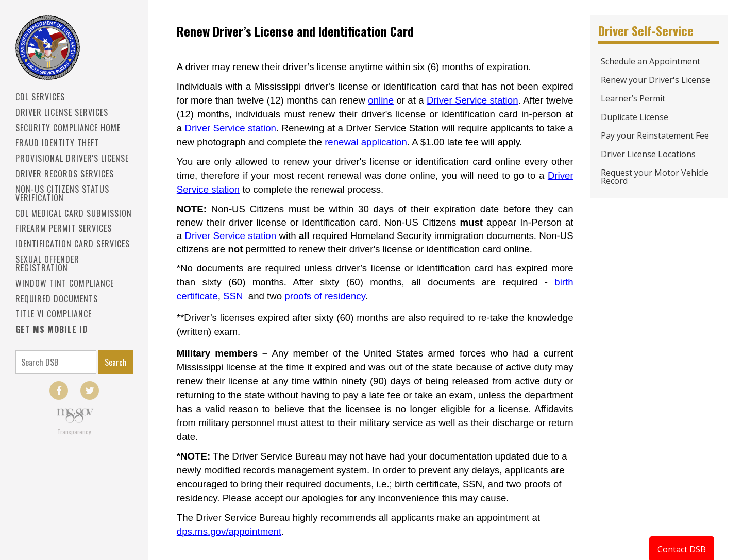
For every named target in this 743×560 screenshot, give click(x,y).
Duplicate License (635, 117)
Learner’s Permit (633, 98)
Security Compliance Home (68, 128)
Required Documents (57, 299)
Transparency (74, 431)
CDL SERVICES (40, 97)
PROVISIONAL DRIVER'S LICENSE (72, 158)
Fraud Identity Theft (57, 143)
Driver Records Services (65, 174)
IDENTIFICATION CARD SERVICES (73, 244)
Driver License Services (62, 112)
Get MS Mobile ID (52, 329)
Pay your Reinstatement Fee (655, 135)
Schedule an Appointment (651, 61)
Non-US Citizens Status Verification (62, 193)
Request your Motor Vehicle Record (655, 177)
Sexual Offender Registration (47, 264)
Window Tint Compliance (65, 283)
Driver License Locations (648, 154)
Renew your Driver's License (655, 80)
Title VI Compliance (54, 314)
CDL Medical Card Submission (74, 213)
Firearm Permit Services (64, 228)
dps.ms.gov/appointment (229, 531)
